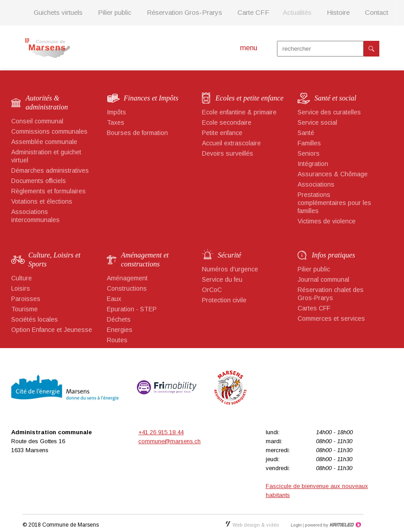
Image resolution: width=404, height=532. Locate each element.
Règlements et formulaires (48, 191)
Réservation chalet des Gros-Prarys (331, 294)
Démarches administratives (50, 170)
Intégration (313, 164)
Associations (316, 184)
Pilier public (115, 12)
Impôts (116, 112)
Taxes (116, 122)
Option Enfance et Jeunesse (52, 330)
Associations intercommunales (35, 216)
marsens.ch (47, 48)
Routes (117, 340)
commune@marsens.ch (169, 441)
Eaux (114, 299)
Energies (120, 330)
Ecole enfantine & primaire (239, 112)
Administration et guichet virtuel (46, 156)
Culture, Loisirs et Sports (54, 259)
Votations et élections (42, 201)
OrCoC (212, 290)
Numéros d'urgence (230, 269)
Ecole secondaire (227, 122)
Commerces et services (331, 318)
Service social (317, 122)
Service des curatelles (329, 112)
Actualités (297, 12)
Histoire (338, 12)
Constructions (127, 288)
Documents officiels (39, 181)
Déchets (119, 319)
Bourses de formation (137, 133)
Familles (309, 143)
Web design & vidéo (252, 525)
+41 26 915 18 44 (161, 432)
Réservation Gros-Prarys (184, 12)
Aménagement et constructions (145, 259)
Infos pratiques (334, 255)
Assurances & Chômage (333, 174)
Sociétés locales (35, 319)
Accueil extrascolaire (231, 143)
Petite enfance (222, 133)
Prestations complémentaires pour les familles (334, 203)
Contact (377, 12)
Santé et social (336, 98)
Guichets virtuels (58, 12)
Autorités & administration (47, 102)
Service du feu (222, 279)
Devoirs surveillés (228, 153)
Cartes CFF (314, 308)
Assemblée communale (44, 142)
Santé (306, 133)
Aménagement (127, 278)
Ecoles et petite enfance (249, 98)
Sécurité (229, 255)
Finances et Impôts (151, 98)
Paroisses (26, 299)
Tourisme (24, 309)
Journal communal (323, 279)
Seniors (309, 153)
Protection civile (224, 300)
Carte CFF (253, 12)
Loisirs (21, 288)
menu (249, 48)
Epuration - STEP (132, 309)
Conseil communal (37, 121)
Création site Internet (332, 525)
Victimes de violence (327, 221)
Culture (22, 278)
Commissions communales (49, 131)
